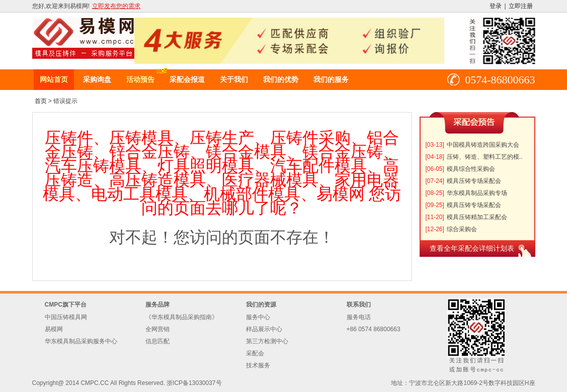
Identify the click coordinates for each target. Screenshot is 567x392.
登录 (496, 6)
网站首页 (54, 79)
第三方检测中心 (267, 341)
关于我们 (234, 79)
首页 (41, 101)
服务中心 (258, 317)
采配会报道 (187, 79)
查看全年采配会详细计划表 (472, 248)
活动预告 (140, 79)
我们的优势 (281, 79)
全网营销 (157, 329)
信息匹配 (157, 341)
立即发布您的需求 (116, 6)
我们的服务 (331, 79)
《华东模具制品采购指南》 (182, 317)
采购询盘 (97, 79)
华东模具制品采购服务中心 (81, 341)
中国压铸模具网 (66, 317)
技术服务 (258, 365)
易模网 (54, 329)
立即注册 (521, 6)
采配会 (255, 353)
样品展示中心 (264, 329)
